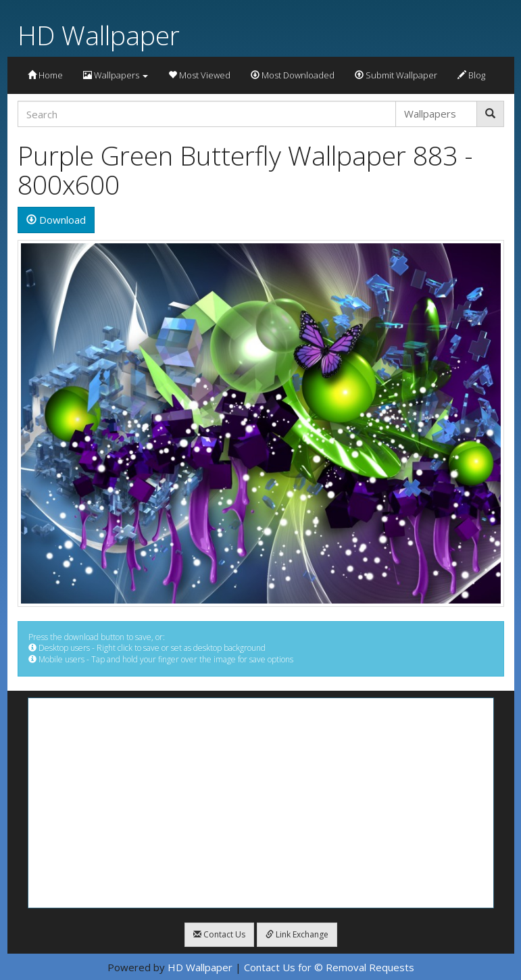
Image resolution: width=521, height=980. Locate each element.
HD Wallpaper (99, 35)
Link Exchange (297, 934)
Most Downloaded (293, 75)
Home (45, 75)
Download (56, 220)
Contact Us (219, 934)
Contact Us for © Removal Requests (329, 967)
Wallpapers (116, 75)
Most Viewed (199, 75)
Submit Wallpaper (396, 75)
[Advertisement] (261, 803)
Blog (471, 75)
